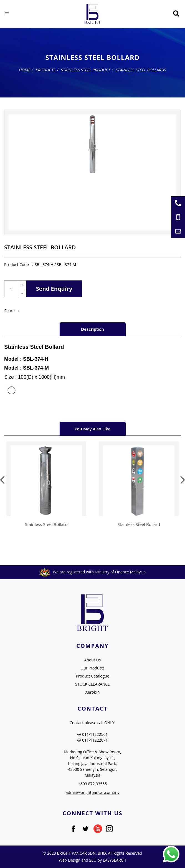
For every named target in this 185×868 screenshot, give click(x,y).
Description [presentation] (92, 329)
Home (25, 70)
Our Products (92, 668)
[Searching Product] (176, 13)
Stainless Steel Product (85, 70)
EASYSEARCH (115, 860)
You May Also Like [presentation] (93, 429)
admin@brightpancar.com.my (93, 792)
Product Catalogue (92, 676)
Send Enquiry (54, 289)
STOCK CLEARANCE (92, 684)
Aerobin (93, 692)
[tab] (93, 329)
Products (45, 70)
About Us (93, 660)
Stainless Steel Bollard (46, 524)
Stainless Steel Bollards (141, 70)
